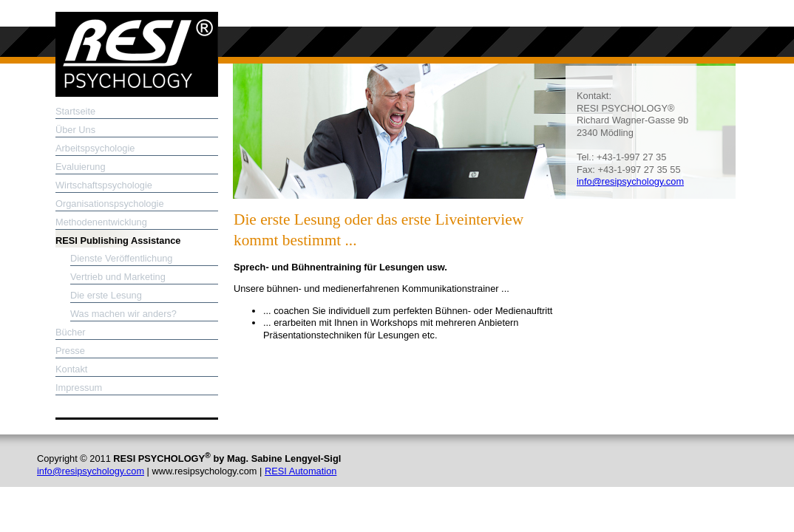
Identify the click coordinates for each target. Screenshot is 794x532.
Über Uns (75, 130)
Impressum (79, 388)
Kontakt (71, 369)
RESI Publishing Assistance (118, 241)
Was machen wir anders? (123, 314)
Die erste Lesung (106, 295)
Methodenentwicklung (101, 222)
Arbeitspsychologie (95, 148)
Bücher (71, 332)
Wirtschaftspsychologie (104, 185)
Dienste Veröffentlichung (122, 258)
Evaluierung (81, 167)
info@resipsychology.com (630, 181)
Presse (70, 351)
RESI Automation (301, 471)
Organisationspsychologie (110, 204)
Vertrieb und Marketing (118, 277)
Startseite (75, 111)
